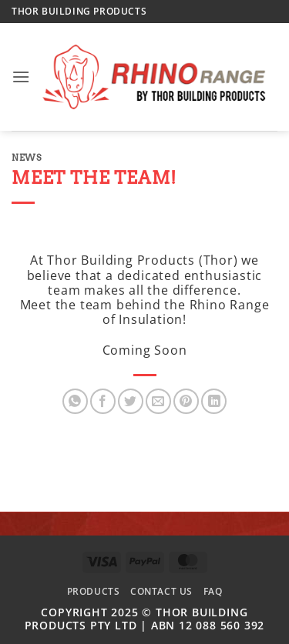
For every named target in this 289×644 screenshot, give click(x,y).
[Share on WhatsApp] (75, 401)
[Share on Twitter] (131, 401)
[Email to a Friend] (158, 401)
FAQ (213, 591)
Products (94, 591)
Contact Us (161, 591)
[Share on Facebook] (103, 401)
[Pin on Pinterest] (186, 401)
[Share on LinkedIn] (214, 401)
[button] (21, 77)
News (27, 158)
